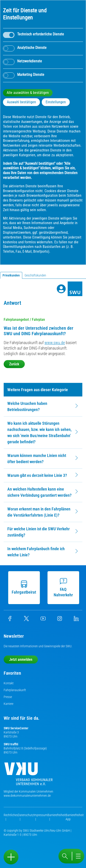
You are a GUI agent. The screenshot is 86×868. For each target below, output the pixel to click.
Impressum (40, 815)
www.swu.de (55, 343)
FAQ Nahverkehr (64, 587)
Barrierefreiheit (57, 815)
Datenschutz (26, 815)
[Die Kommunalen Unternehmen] (28, 776)
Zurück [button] (14, 364)
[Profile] (61, 289)
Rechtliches (11, 815)
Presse (8, 697)
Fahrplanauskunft (15, 690)
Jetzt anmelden (21, 660)
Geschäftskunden (35, 275)
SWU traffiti (11, 744)
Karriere (8, 704)
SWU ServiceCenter (16, 728)
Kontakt (9, 683)
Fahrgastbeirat (25, 587)
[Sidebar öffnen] (11, 857)
